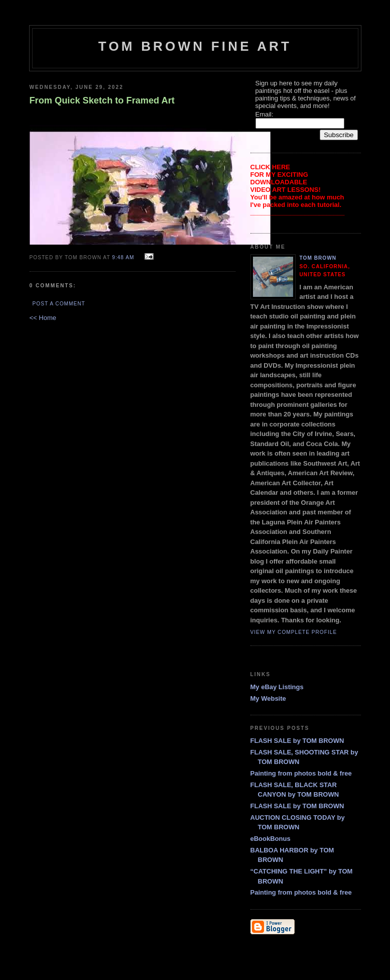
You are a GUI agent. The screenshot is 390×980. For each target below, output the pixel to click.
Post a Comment (59, 304)
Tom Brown (318, 258)
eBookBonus (271, 839)
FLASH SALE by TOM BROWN (297, 741)
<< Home (43, 318)
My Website (268, 698)
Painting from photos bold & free (301, 773)
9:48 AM (123, 257)
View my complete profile (294, 632)
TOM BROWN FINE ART (195, 46)
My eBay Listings (277, 687)
